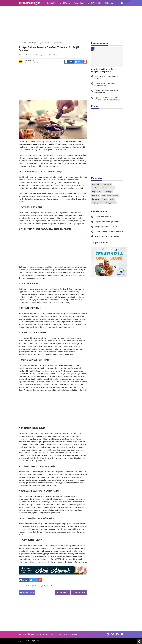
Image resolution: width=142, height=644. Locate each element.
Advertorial (96, 184)
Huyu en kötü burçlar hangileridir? (107, 236)
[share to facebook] (69, 62)
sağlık (112, 199)
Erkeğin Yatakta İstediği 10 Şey (106, 227)
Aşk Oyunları (97, 188)
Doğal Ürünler (97, 192)
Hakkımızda (62, 634)
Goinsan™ (45, 641)
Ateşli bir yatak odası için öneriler (107, 222)
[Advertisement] (71, 24)
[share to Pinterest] (85, 62)
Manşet (116, 195)
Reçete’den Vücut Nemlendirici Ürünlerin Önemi (106, 85)
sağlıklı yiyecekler (47, 586)
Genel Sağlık (26, 586)
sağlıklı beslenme (36, 586)
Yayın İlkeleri (74, 634)
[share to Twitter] (79, 62)
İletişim (31, 634)
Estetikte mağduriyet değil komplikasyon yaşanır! (103, 70)
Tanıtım (39, 634)
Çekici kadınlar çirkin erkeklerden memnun (107, 77)
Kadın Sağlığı (52, 3)
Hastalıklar (96, 195)
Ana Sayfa (22, 634)
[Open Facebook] (108, 634)
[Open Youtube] (122, 634)
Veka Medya (29, 61)
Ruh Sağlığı (96, 199)
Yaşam (105, 199)
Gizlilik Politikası (50, 634)
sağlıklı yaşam (97, 203)
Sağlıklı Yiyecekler (94, 3)
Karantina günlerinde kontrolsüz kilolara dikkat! (106, 92)
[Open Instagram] (117, 634)
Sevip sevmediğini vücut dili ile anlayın (109, 232)
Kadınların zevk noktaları (104, 217)
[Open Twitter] (113, 634)
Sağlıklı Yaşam (65, 3)
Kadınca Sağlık (79, 3)
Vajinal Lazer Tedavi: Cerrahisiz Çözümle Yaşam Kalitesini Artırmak (107, 99)
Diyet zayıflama (109, 188)
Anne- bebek (107, 184)
